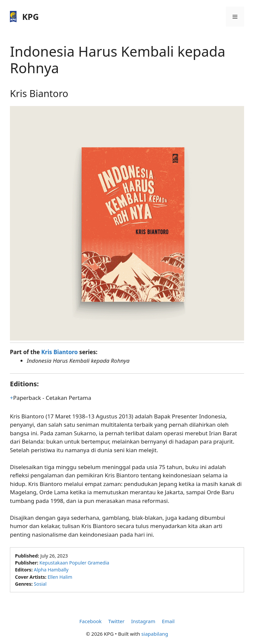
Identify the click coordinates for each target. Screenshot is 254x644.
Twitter (116, 621)
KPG (30, 17)
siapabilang (155, 634)
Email (168, 621)
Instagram (143, 621)
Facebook (90, 621)
